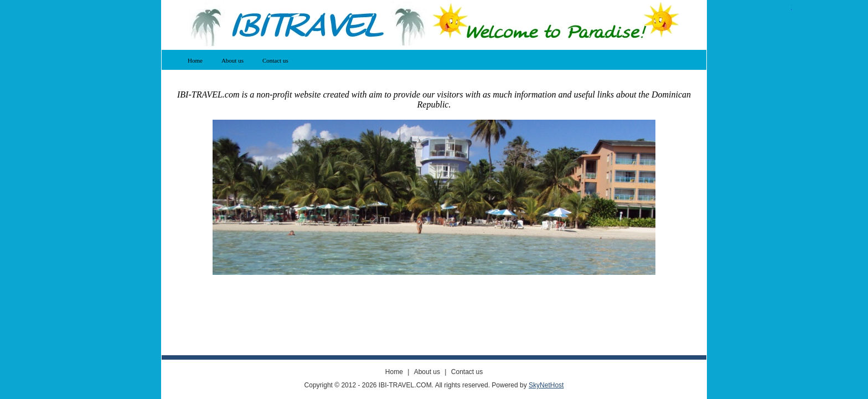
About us (232, 60)
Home (195, 60)
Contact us (275, 60)
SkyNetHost (546, 385)
